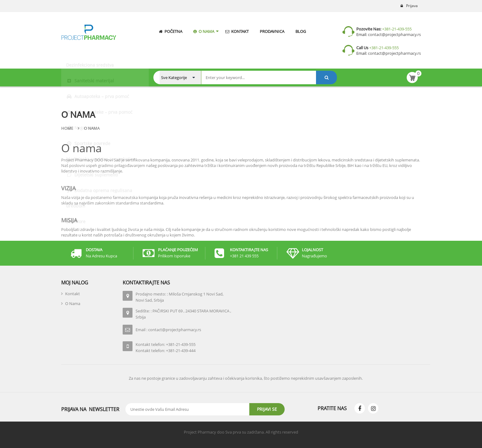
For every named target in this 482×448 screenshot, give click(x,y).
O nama (81, 148)
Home (67, 128)
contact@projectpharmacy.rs (394, 34)
